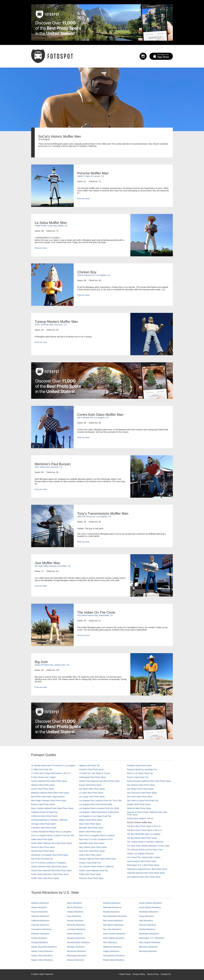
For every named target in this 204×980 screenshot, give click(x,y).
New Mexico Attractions (113, 925)
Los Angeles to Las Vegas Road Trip (95, 816)
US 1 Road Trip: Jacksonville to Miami (144, 857)
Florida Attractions (39, 938)
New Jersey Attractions (113, 921)
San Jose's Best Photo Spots (140, 797)
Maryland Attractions (76, 938)
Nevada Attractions (111, 912)
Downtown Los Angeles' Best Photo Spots (50, 855)
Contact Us (166, 974)
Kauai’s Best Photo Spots (90, 785)
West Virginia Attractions (150, 942)
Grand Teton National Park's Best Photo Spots (51, 870)
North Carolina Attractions (114, 934)
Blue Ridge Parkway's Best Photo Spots (49, 801)
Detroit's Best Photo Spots (43, 851)
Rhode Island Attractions (114, 960)
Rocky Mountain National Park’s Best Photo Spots (149, 781)
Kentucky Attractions (76, 925)
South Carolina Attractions (150, 903)
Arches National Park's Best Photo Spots (49, 781)
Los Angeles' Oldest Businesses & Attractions (99, 812)
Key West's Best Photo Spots (92, 789)
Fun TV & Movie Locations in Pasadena (49, 863)
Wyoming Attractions (148, 951)
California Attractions (40, 921)
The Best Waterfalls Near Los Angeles (144, 834)
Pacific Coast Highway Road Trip (93, 870)
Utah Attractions (146, 921)
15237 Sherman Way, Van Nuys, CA (51, 325)
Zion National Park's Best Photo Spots (144, 877)
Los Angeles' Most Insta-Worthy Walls (96, 804)
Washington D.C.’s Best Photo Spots (143, 865)
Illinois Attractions (75, 907)
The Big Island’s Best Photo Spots (142, 838)
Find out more (83, 199)
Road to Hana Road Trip (138, 777)
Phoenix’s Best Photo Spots (91, 878)
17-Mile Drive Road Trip (42, 769)
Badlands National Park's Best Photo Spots (50, 793)
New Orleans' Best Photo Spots (93, 847)
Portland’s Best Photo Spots (139, 765)
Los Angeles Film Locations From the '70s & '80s (100, 801)
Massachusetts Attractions (79, 942)
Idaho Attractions (75, 903)
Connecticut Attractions (41, 929)
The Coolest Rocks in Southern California (145, 842)
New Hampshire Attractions (115, 916)
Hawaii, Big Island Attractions (44, 947)
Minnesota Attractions (77, 951)
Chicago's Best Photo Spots (43, 824)
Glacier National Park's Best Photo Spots (49, 867)
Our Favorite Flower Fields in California (96, 867)
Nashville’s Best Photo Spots (92, 843)
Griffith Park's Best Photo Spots (45, 878)
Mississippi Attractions (77, 956)
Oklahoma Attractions (112, 947)
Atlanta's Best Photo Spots (43, 785)
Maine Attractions (75, 934)
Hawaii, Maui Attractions (42, 956)
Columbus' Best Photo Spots (44, 828)
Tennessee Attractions (149, 912)
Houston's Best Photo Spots (91, 769)
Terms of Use (153, 974)
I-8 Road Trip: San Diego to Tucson (95, 773)
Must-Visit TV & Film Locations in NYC (96, 839)
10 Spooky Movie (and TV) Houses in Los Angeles (53, 765)
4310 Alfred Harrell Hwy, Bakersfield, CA (95, 615)
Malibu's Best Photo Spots (91, 820)
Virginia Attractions (147, 929)
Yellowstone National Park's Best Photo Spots (147, 869)
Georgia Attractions (40, 942)
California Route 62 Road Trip (44, 812)
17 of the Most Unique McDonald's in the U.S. (51, 773)
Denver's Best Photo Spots (43, 847)
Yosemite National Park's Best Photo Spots (146, 873)
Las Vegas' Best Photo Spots (92, 797)
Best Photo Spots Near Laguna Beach (48, 797)
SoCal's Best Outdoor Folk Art (140, 818)
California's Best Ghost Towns (44, 816)
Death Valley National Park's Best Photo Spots (52, 843)
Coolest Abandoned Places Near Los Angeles (51, 832)
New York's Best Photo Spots (92, 851)
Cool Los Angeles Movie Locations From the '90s (53, 835)
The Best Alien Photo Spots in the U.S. (144, 826)
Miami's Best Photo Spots (90, 832)
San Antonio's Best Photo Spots (141, 785)
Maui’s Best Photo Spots (90, 824)
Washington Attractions (149, 934)
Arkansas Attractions (40, 916)
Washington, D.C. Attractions (152, 938)
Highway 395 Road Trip (89, 765)
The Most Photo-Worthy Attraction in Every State (148, 846)
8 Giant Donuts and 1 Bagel (43, 777)
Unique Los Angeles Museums (140, 854)
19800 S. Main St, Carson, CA (91, 176)
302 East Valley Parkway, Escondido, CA (53, 566)
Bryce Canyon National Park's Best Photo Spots (52, 808)
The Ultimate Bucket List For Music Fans (145, 850)
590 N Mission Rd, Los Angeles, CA (93, 418)
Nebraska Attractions (112, 907)
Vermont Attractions (148, 925)
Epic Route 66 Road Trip (42, 859)
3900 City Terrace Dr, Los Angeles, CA (94, 516)
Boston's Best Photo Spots (43, 804)
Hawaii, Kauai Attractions (42, 951)
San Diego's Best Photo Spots (140, 789)
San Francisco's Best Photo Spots (142, 793)
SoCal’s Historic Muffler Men (139, 822)
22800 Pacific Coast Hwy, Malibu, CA (51, 226)
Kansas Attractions (75, 921)
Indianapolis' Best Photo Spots (92, 777)
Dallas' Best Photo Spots (42, 839)
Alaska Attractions (39, 907)
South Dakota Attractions (150, 907)
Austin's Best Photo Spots (43, 789)
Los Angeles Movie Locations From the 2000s (99, 808)
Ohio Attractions (110, 942)
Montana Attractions (112, 903)
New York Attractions (112, 929)
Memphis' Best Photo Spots (91, 828)
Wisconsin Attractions (148, 947)
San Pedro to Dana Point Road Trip (142, 801)
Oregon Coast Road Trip (90, 863)
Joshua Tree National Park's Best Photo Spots (99, 781)
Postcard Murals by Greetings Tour (142, 769)
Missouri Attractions (76, 960)
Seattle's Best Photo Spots (139, 804)
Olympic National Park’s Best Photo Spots (97, 859)
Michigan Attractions (76, 947)
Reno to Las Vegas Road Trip (140, 773)
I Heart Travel (125, 974)
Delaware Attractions (40, 934)
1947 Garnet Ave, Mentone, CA (48, 467)
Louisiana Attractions (76, 929)
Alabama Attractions (40, 903)
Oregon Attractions (111, 951)
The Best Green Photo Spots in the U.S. (144, 830)
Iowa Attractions (74, 916)
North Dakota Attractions (114, 938)
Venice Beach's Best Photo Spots (142, 861)
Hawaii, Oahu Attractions (42, 960)
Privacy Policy (139, 974)
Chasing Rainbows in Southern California (49, 820)
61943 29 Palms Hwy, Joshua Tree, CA (52, 665)
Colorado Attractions (40, 925)
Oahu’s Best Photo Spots (90, 855)
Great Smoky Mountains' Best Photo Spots (50, 874)
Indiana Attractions (75, 912)
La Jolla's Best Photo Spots (91, 793)
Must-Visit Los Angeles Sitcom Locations (97, 835)
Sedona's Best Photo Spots (139, 808)
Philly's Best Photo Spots (90, 874)
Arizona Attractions (39, 912)
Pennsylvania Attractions (114, 956)
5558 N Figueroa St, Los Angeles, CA (94, 275)
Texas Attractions (146, 916)
